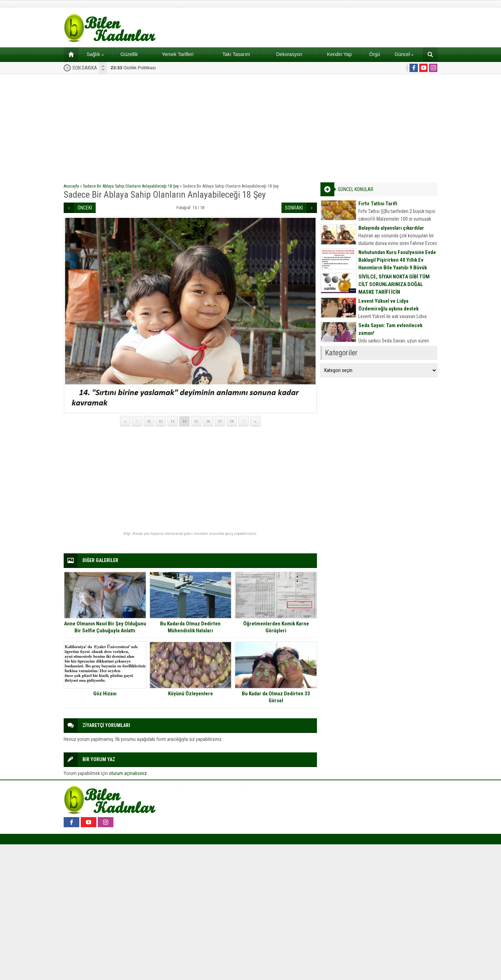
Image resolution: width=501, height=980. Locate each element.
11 (149, 421)
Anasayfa (71, 186)
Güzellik (129, 54)
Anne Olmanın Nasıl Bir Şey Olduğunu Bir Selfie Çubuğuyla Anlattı (105, 627)
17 (220, 421)
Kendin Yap (339, 54)
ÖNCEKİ (85, 208)
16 (208, 421)
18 (232, 421)
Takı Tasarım (236, 54)
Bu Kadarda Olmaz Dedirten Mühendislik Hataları (190, 627)
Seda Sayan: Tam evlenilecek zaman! (390, 329)
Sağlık (95, 54)
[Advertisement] (250, 127)
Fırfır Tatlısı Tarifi (378, 204)
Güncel (404, 54)
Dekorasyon (289, 54)
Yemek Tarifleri (178, 54)
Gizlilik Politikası (133, 68)
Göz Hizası (105, 694)
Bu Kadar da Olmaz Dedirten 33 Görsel (276, 697)
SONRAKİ (294, 208)
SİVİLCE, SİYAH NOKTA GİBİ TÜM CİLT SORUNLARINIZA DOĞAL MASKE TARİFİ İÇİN (394, 284)
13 (173, 421)
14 (185, 421)
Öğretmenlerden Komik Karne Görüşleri (276, 627)
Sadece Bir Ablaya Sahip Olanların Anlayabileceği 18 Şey (131, 186)
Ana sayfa (69, 54)
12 (161, 421)
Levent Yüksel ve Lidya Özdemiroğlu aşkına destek (388, 305)
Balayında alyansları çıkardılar (391, 228)
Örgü (375, 54)
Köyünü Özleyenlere (190, 694)
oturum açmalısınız (128, 773)
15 (196, 421)
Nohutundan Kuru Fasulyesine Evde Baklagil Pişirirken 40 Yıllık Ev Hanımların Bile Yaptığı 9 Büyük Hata (397, 264)
